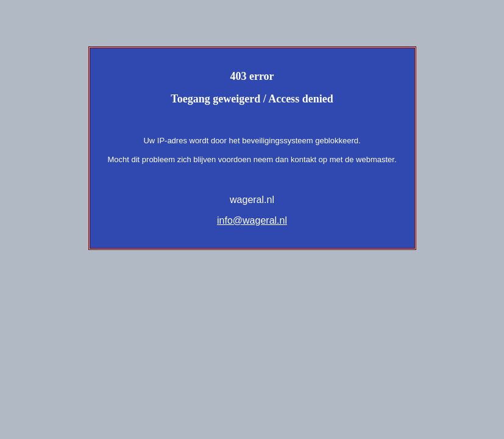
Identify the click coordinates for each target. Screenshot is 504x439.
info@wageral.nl (252, 220)
